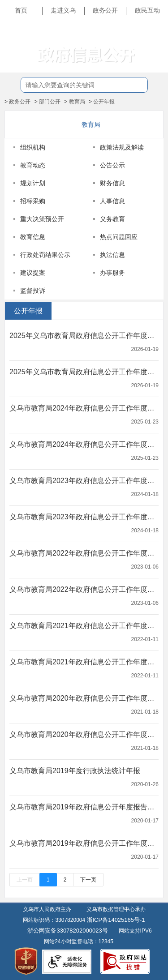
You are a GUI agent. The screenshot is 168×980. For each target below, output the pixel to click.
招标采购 (33, 201)
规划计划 (33, 183)
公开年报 (104, 102)
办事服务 (112, 273)
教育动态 (33, 165)
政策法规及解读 (122, 147)
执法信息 (112, 255)
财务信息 (112, 183)
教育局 (77, 102)
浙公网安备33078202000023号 (67, 931)
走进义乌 (63, 10)
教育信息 (33, 237)
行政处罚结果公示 (45, 255)
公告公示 (112, 165)
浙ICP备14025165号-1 (116, 920)
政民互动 (147, 10)
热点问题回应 (119, 237)
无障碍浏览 (146, 51)
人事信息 (112, 201)
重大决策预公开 (42, 219)
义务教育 (112, 219)
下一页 (88, 880)
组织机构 (33, 147)
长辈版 (152, 31)
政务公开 (105, 10)
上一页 (25, 880)
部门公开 (50, 102)
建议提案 (33, 273)
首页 (21, 10)
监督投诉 (33, 291)
